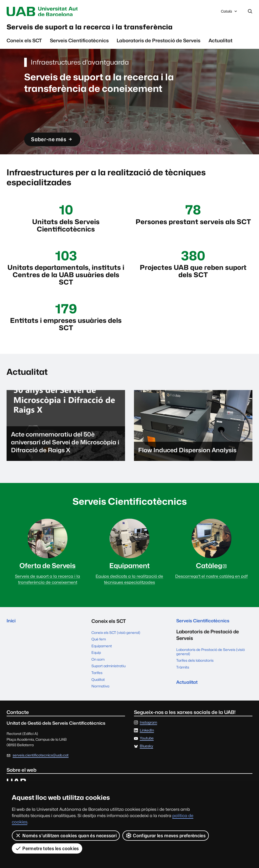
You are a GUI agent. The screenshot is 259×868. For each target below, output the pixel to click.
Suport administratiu (108, 675)
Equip (96, 661)
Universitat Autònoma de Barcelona (53, 12)
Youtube (147, 747)
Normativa (100, 695)
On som (98, 668)
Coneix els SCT (24, 43)
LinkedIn (147, 739)
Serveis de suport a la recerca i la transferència (105, 28)
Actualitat (221, 43)
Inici (12, 630)
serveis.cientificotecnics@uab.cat (41, 764)
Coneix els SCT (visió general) (116, 641)
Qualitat (98, 688)
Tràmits (183, 677)
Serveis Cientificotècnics (79, 43)
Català (229, 13)
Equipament (102, 655)
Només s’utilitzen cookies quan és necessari (66, 835)
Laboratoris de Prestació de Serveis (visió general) (211, 661)
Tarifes (97, 681)
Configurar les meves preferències (166, 835)
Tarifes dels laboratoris (195, 670)
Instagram (148, 731)
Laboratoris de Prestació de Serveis (159, 43)
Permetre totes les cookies (47, 848)
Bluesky (146, 755)
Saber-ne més (54, 142)
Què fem (99, 648)
